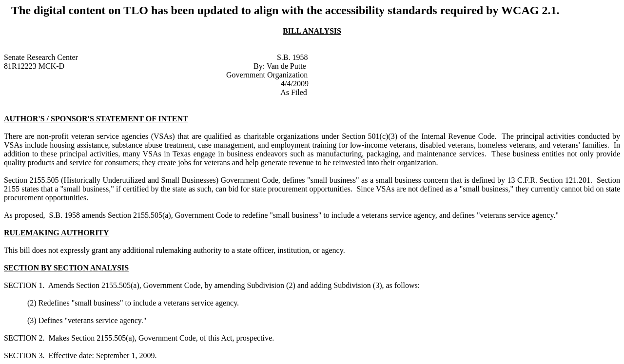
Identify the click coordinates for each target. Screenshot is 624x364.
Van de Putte (286, 66)
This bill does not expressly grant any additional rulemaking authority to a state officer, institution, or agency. (175, 250)
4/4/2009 (295, 84)
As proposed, (25, 215)
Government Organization (267, 75)
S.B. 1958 (292, 57)
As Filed (294, 92)
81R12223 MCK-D (34, 66)
